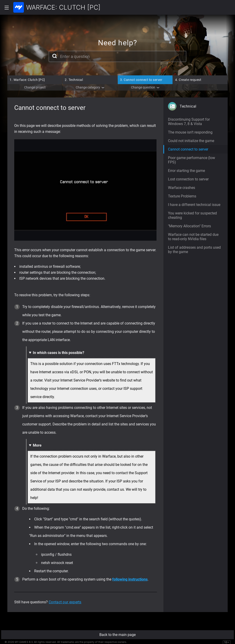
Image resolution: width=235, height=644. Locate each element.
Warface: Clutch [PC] (27, 80)
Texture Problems (182, 196)
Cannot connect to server (141, 80)
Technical (74, 80)
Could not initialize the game (191, 141)
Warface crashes (182, 188)
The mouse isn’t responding (190, 132)
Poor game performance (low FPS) (192, 160)
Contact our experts (65, 602)
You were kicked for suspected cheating (192, 215)
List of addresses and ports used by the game (194, 250)
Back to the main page (117, 635)
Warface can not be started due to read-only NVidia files (193, 237)
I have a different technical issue (194, 205)
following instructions (130, 579)
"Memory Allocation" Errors (189, 226)
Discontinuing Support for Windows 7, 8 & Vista (189, 122)
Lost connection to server (188, 179)
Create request (188, 80)
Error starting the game (186, 171)
